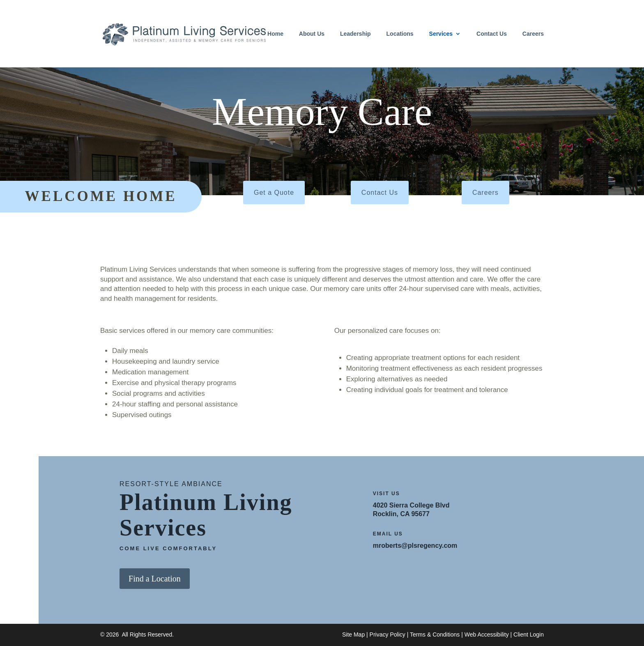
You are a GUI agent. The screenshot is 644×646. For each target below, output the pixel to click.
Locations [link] (400, 34)
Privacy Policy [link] (388, 634)
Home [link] (275, 34)
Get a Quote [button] (274, 193)
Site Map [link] (353, 634)
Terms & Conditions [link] (435, 634)
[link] (184, 33)
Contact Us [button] (380, 193)
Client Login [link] (529, 634)
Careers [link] (533, 34)
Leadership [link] (355, 34)
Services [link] (441, 34)
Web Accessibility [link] (487, 634)
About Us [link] (312, 34)
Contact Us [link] (492, 34)
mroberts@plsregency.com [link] (415, 546)
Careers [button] (485, 193)
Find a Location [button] (155, 579)
